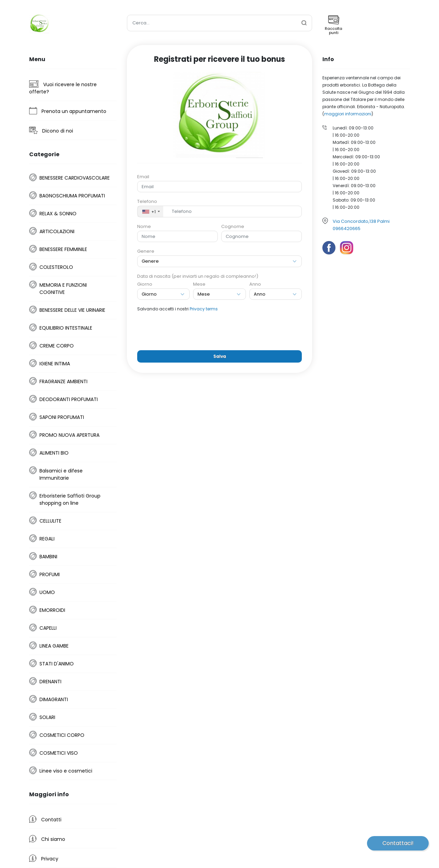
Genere (146, 251)
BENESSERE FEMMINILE (63, 249)
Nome (144, 226)
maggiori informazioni (348, 114)
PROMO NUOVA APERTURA (69, 435)
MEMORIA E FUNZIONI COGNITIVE (63, 289)
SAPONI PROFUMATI (62, 417)
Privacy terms (204, 309)
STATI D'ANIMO (57, 664)
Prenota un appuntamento (68, 111)
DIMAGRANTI (54, 699)
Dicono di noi (51, 130)
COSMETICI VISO (59, 753)
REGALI (47, 539)
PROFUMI (50, 574)
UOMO (47, 592)
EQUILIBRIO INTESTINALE (66, 328)
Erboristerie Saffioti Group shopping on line (70, 499)
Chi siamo (47, 839)
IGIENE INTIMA (55, 364)
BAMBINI (48, 557)
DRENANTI (50, 682)
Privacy (44, 858)
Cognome (233, 226)
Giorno (145, 284)
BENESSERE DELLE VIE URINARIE (72, 310)
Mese (199, 284)
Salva (220, 356)
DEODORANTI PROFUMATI (69, 399)
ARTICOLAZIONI (57, 231)
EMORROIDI (52, 610)
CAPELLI (48, 628)
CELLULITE (50, 521)
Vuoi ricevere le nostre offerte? (63, 88)
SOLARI (47, 717)
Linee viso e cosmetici (66, 771)
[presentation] (219, 331)
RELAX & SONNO (58, 214)
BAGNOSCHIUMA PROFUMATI (72, 196)
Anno (255, 284)
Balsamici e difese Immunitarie (61, 474)
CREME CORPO (57, 346)
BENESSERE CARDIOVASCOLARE (75, 178)
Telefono (147, 201)
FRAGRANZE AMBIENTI (63, 381)
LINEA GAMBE (54, 646)
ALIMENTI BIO (54, 453)
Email (143, 177)
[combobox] (150, 212)
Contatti (45, 819)
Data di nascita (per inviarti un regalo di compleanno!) (198, 276)
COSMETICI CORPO (62, 735)
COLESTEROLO (56, 267)
